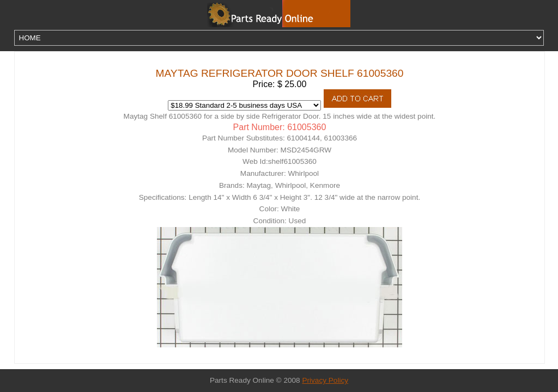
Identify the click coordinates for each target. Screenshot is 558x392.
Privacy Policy (325, 380)
